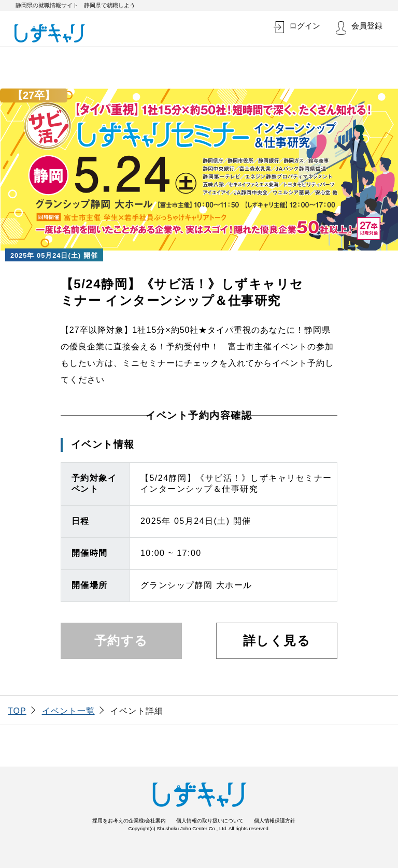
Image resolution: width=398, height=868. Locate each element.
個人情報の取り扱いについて (210, 821)
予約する (121, 641)
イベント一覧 (68, 711)
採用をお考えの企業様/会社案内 (129, 821)
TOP (17, 711)
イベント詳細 (137, 711)
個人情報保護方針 (275, 821)
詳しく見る (277, 641)
